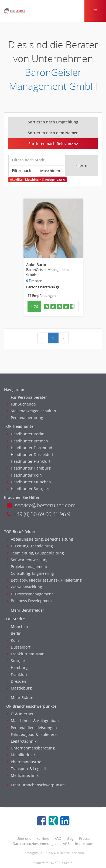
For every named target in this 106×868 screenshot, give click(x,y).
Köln (13, 640)
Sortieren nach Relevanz (53, 144)
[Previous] (43, 338)
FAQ (58, 838)
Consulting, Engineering (30, 573)
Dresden (16, 681)
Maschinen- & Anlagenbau (33, 721)
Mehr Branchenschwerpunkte (36, 785)
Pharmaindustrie (24, 762)
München (17, 626)
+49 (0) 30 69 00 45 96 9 (38, 514)
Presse (84, 838)
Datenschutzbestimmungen (35, 844)
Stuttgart (17, 661)
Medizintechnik (23, 775)
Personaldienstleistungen (32, 728)
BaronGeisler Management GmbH (53, 79)
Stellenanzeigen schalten (31, 411)
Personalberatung (25, 418)
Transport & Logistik (27, 769)
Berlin (14, 633)
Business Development (29, 601)
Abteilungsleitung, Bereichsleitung (40, 539)
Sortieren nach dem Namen (53, 133)
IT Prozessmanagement (30, 594)
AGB (66, 844)
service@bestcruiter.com (41, 505)
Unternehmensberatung (31, 748)
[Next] (64, 338)
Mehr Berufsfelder (25, 610)
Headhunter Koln (24, 475)
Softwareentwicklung (28, 560)
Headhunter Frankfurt (29, 461)
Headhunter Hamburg (29, 468)
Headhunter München (29, 482)
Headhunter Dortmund (30, 448)
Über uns (24, 838)
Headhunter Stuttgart (28, 489)
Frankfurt (17, 674)
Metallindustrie (23, 755)
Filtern (81, 165)
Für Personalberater (27, 397)
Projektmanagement (27, 567)
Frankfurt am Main (26, 654)
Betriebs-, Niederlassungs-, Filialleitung (44, 580)
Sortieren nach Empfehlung (53, 122)
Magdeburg (19, 688)
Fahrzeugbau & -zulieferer (33, 734)
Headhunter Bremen (27, 441)
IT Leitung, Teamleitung (30, 546)
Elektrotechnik (22, 741)
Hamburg (17, 667)
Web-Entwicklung (24, 587)
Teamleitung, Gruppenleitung (35, 553)
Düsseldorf (19, 647)
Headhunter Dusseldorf (30, 454)
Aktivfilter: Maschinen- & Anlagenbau (37, 180)
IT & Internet (20, 714)
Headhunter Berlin (26, 434)
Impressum (84, 844)
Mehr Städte (20, 698)
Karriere (43, 838)
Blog (70, 838)
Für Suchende (21, 404)
